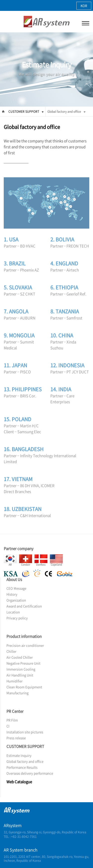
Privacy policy (17, 618)
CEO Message (16, 588)
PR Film (12, 720)
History (12, 594)
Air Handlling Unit (20, 675)
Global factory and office (66, 112)
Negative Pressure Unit (23, 663)
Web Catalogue (19, 782)
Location (13, 612)
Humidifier (15, 681)
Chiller (11, 651)
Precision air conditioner (25, 645)
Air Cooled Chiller (20, 657)
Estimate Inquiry (19, 755)
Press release (16, 738)
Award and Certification (24, 606)
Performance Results (22, 767)
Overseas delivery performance (30, 773)
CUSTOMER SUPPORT (26, 112)
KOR (84, 6)
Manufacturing (17, 693)
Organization (16, 600)
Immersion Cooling (21, 669)
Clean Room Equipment (24, 687)
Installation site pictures (25, 732)
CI (8, 726)
